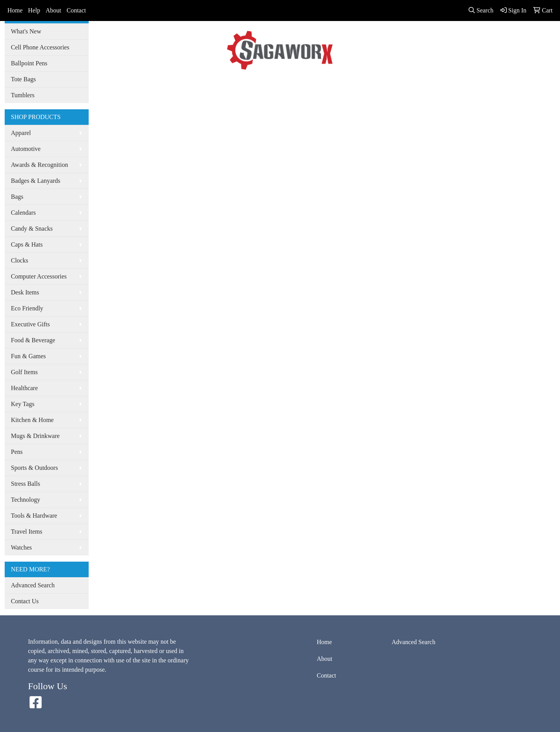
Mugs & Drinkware (35, 436)
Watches (21, 547)
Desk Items (25, 292)
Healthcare (24, 388)
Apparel (21, 133)
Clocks (19, 260)
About (53, 10)
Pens (17, 452)
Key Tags (23, 404)
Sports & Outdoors (34, 468)
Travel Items (27, 531)
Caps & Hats (27, 244)
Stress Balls (25, 484)
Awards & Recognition (39, 165)
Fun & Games (28, 356)
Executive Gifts (30, 324)
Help (34, 10)
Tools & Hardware (34, 516)
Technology (25, 500)
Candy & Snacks (32, 229)
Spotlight (302, 85)
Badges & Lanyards (36, 181)
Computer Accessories (39, 276)
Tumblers (23, 95)
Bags (17, 197)
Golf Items (24, 372)
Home (15, 10)
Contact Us (25, 601)
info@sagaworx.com (523, 31)
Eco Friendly (27, 308)
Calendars (23, 213)
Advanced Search (261, 85)
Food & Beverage (33, 340)
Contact (76, 10)
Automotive (26, 149)
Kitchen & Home (32, 420)
